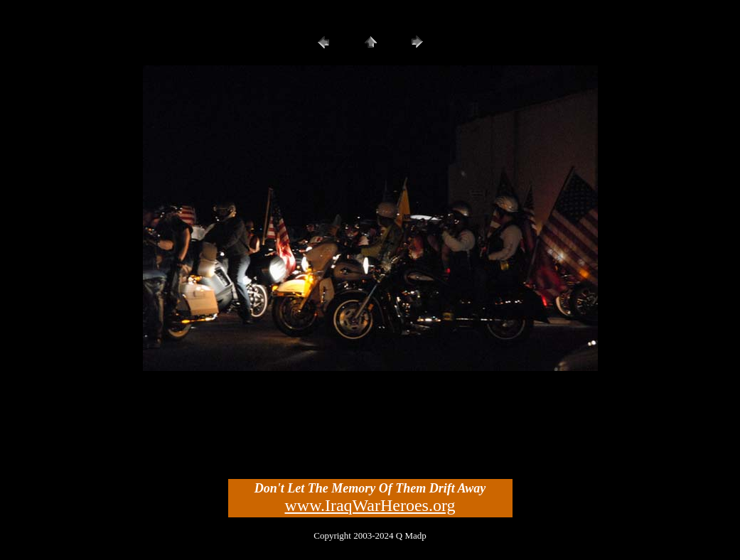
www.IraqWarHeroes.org (370, 505)
